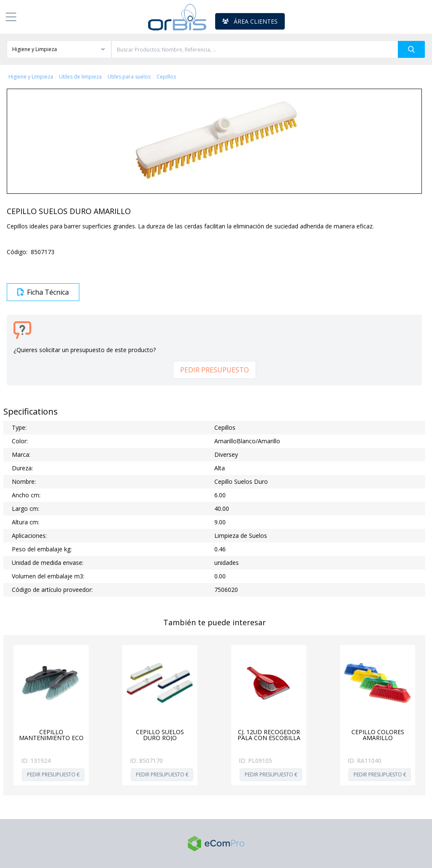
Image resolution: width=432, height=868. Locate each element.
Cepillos (166, 77)
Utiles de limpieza (80, 77)
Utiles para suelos (129, 77)
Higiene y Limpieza (31, 77)
